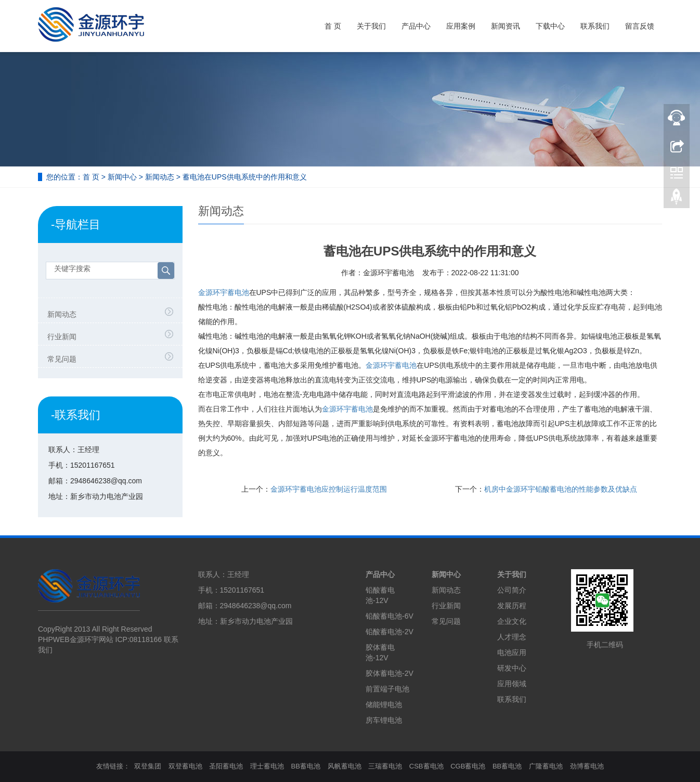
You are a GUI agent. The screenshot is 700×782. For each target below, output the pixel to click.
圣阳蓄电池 (226, 766)
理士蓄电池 (267, 766)
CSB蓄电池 (426, 766)
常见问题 (62, 359)
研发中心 (512, 668)
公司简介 (512, 590)
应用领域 (512, 684)
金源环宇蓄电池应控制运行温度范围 (329, 489)
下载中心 (550, 26)
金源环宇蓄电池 (224, 292)
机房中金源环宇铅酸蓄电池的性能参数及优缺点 (561, 489)
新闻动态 (160, 177)
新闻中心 (122, 177)
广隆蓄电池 (546, 766)
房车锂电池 (384, 720)
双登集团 (148, 766)
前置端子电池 (387, 689)
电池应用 (512, 652)
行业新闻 (62, 337)
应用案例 (461, 26)
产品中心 (416, 26)
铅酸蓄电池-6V (390, 616)
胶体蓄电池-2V (390, 673)
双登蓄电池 (185, 766)
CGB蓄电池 (468, 766)
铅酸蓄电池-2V (390, 632)
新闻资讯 (505, 26)
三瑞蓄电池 (385, 766)
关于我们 (371, 26)
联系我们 (595, 26)
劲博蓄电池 (587, 766)
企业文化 (512, 621)
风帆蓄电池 (345, 766)
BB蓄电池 (306, 766)
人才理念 (512, 637)
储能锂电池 (384, 704)
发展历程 (512, 606)
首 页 (333, 26)
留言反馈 (640, 26)
